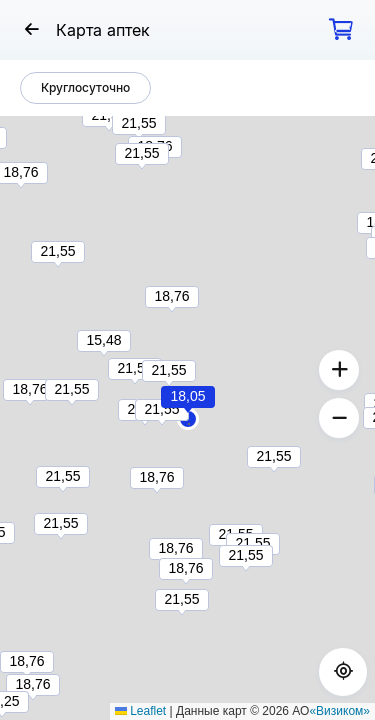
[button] (189, 424)
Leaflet (140, 711)
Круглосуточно (85, 87)
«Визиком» (339, 711)
